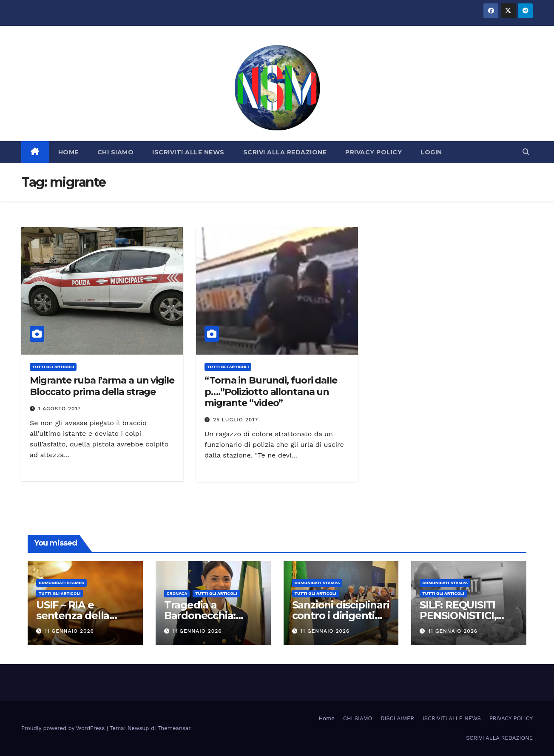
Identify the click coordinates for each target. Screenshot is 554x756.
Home (327, 718)
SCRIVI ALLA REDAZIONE (285, 152)
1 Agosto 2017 (60, 409)
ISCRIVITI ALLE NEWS (188, 152)
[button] (526, 152)
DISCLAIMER (397, 718)
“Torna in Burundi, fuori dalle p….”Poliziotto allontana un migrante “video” (271, 392)
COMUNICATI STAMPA (61, 583)
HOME (68, 152)
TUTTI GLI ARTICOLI (53, 367)
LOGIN (431, 152)
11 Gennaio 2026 (69, 631)
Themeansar (174, 728)
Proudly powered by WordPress (64, 728)
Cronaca (177, 593)
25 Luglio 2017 (236, 420)
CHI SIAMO (116, 152)
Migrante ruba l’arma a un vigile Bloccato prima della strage (102, 386)
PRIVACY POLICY (374, 152)
